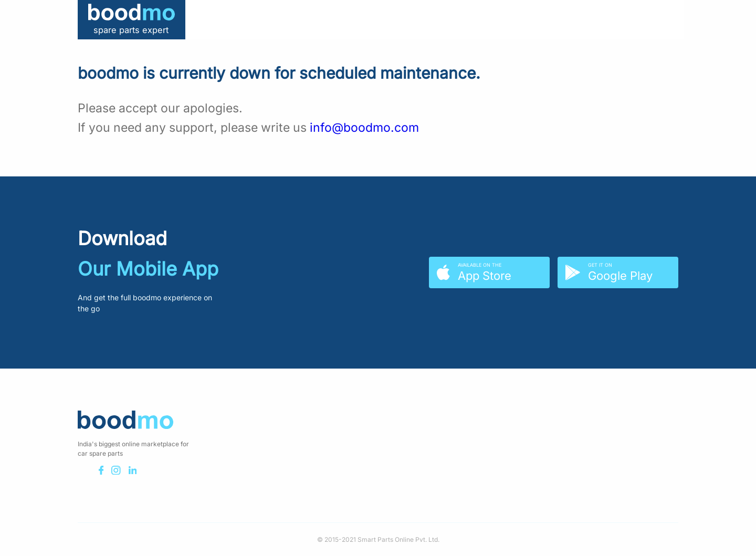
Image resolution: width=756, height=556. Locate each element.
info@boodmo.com (364, 128)
